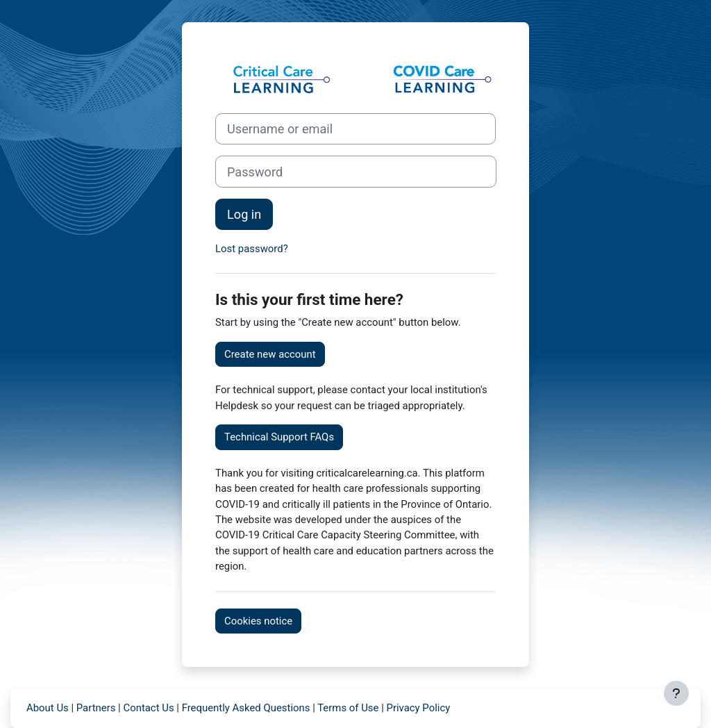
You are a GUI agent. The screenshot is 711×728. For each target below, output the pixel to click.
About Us (48, 708)
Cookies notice (258, 621)
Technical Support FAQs (279, 437)
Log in (244, 214)
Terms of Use (348, 708)
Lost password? (252, 249)
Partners (96, 708)
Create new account (270, 354)
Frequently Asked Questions (246, 708)
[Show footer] (676, 693)
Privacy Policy (418, 708)
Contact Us (148, 708)
